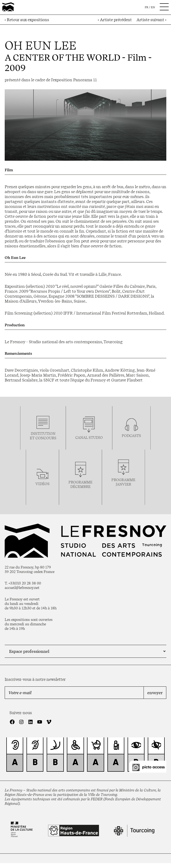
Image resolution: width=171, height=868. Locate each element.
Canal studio (89, 438)
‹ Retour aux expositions (27, 20)
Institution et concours (43, 436)
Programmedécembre (80, 484)
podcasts (131, 436)
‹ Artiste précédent (115, 20)
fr (146, 7)
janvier (123, 484)
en (153, 7)
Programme (123, 480)
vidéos (42, 484)
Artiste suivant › (151, 20)
